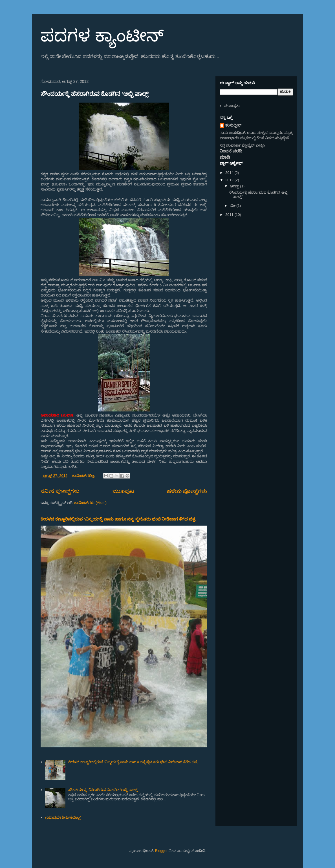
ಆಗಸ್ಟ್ (235, 186)
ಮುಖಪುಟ (123, 491)
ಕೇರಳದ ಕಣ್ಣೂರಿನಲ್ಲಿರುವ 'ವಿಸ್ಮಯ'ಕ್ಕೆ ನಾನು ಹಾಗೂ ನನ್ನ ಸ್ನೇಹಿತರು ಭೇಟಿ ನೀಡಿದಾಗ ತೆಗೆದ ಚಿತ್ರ (118, 519)
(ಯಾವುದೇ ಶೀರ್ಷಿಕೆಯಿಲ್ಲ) (63, 817)
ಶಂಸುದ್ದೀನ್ (233, 125)
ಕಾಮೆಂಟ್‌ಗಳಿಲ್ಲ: (84, 476)
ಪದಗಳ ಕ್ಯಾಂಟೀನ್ (102, 36)
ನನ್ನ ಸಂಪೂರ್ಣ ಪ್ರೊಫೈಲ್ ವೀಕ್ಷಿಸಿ (242, 145)
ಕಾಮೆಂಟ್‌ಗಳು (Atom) (90, 503)
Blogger (161, 851)
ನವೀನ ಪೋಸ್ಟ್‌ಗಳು (60, 491)
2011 (230, 215)
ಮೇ (233, 206)
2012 (230, 180)
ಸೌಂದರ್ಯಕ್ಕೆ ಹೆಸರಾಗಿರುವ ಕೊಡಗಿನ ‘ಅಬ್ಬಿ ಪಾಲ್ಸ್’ (95, 94)
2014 (230, 173)
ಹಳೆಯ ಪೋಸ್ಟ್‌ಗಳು (187, 491)
